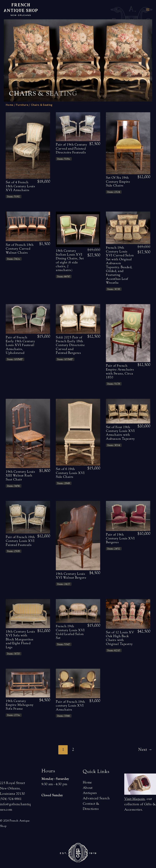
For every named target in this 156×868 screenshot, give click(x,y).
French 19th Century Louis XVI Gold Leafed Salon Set (70, 632)
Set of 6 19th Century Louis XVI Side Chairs (70, 473)
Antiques (90, 793)
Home (9, 105)
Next (145, 750)
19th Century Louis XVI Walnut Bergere (71, 576)
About (88, 788)
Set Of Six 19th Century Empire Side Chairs (118, 182)
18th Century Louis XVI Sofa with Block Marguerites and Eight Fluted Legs (20, 639)
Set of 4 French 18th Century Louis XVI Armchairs (20, 186)
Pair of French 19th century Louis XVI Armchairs (70, 706)
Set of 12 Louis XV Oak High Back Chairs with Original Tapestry (120, 638)
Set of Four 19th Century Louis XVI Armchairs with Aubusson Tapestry (120, 433)
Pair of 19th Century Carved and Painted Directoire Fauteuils (71, 148)
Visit (135, 799)
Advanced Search (96, 798)
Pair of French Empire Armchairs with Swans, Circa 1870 (120, 371)
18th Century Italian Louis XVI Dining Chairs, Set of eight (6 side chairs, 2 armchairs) (70, 260)
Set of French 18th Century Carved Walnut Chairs (20, 249)
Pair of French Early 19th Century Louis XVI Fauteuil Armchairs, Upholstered (20, 345)
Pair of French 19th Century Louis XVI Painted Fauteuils (20, 541)
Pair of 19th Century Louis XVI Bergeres (120, 538)
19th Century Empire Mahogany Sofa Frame (20, 705)
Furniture (22, 105)
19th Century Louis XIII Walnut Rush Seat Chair (20, 476)
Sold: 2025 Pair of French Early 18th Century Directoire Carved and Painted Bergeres (70, 345)
